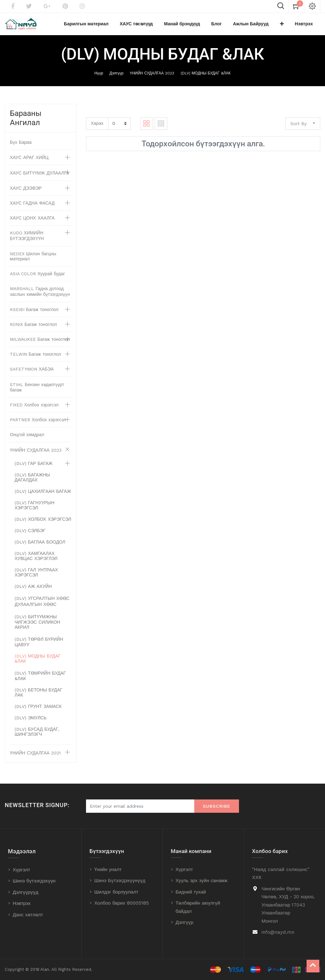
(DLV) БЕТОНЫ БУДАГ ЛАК (38, 696)
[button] (289, 26)
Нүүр (99, 76)
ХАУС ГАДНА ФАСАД (32, 206)
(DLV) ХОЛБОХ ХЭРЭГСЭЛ (43, 522)
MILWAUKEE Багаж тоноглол (40, 342)
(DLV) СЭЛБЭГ (30, 534)
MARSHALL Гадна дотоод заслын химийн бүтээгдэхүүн (40, 295)
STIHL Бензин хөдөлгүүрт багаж (37, 390)
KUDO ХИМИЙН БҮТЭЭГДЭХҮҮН (27, 239)
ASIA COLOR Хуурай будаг (37, 277)
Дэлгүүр (116, 76)
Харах (97, 126)
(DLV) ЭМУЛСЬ (31, 721)
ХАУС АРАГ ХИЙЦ (29, 161)
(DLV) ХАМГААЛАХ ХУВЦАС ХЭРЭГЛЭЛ (36, 559)
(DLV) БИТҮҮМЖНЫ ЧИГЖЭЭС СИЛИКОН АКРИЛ (37, 625)
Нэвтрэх (22, 903)
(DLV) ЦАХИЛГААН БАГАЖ (43, 494)
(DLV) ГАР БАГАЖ (33, 467)
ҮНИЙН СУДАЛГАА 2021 (35, 756)
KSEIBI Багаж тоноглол (34, 313)
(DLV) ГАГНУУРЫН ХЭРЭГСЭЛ (34, 508)
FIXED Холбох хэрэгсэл (34, 408)
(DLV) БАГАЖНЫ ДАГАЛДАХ (32, 480)
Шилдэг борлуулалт (116, 892)
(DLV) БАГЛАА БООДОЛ (40, 545)
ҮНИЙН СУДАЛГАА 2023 (152, 76)
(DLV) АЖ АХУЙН (33, 589)
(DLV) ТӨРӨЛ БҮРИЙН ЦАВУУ (39, 645)
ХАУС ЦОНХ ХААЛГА (32, 221)
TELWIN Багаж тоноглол (35, 357)
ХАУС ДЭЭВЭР (26, 191)
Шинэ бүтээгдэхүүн (34, 881)
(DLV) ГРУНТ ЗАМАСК (38, 710)
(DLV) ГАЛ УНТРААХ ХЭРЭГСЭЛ (36, 576)
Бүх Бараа (21, 145)
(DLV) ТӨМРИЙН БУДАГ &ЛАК (40, 679)
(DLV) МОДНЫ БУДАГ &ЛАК (206, 76)
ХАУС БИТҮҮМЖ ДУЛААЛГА (40, 176)
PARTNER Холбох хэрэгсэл (38, 423)
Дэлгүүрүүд (26, 892)
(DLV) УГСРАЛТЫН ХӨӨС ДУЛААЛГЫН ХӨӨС (42, 605)
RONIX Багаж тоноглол (33, 328)
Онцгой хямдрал (27, 438)
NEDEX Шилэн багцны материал (33, 259)
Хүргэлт (21, 870)
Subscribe (217, 806)
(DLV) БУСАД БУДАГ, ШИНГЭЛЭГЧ (37, 735)
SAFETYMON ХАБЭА (32, 372)
